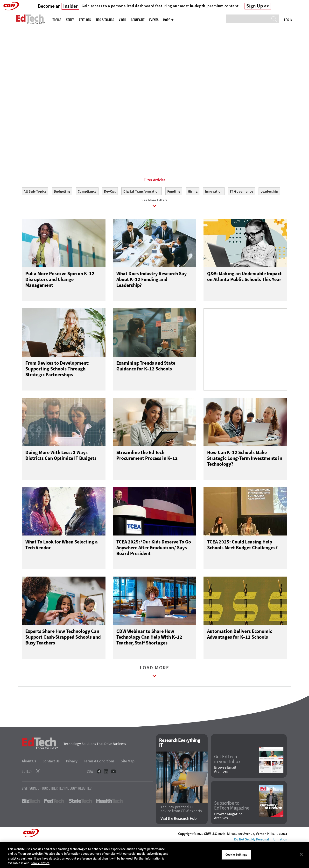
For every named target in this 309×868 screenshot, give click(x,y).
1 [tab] (149, 145)
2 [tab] (157, 145)
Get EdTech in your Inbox (227, 783)
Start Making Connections (45, 122)
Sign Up (255, 6)
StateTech (80, 825)
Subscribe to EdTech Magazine (232, 830)
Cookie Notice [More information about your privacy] (40, 863)
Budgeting (62, 213)
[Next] (293, 73)
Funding (174, 213)
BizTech (31, 825)
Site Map (128, 785)
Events (154, 20)
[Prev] (16, 73)
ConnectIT (138, 20)
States (70, 20)
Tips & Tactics (105, 20)
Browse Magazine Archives (228, 840)
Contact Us (51, 785)
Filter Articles (154, 202)
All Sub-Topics (35, 213)
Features (85, 20)
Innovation (214, 213)
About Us (29, 785)
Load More (154, 697)
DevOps (110, 213)
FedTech (54, 825)
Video (122, 20)
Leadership (269, 213)
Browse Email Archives (225, 793)
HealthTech (109, 825)
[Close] (301, 854)
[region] (154, 855)
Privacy (72, 785)
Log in (288, 20)
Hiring (193, 213)
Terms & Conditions (99, 785)
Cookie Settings (236, 855)
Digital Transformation (141, 213)
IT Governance (242, 213)
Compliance (87, 213)
